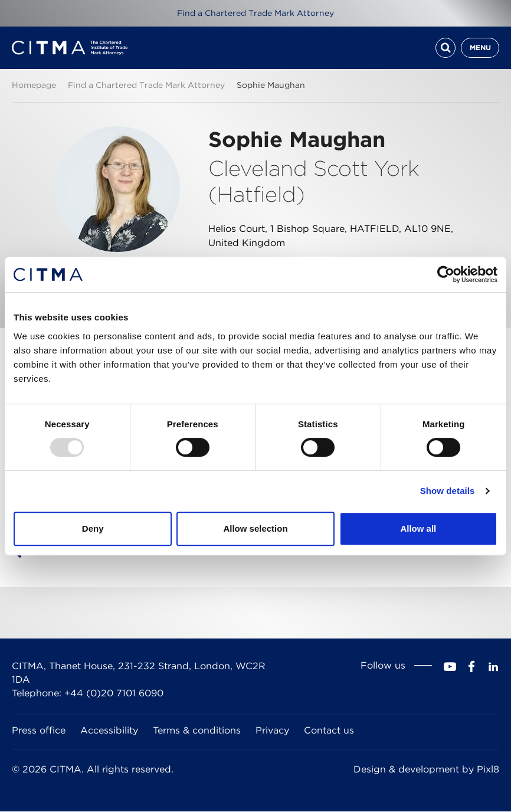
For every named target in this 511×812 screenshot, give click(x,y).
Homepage (34, 85)
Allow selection (255, 528)
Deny (93, 528)
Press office (39, 731)
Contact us (329, 731)
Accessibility (109, 731)
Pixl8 (488, 769)
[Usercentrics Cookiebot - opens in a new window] (446, 274)
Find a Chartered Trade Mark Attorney (255, 13)
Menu (480, 48)
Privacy (272, 731)
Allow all (418, 528)
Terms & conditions (197, 731)
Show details (448, 491)
